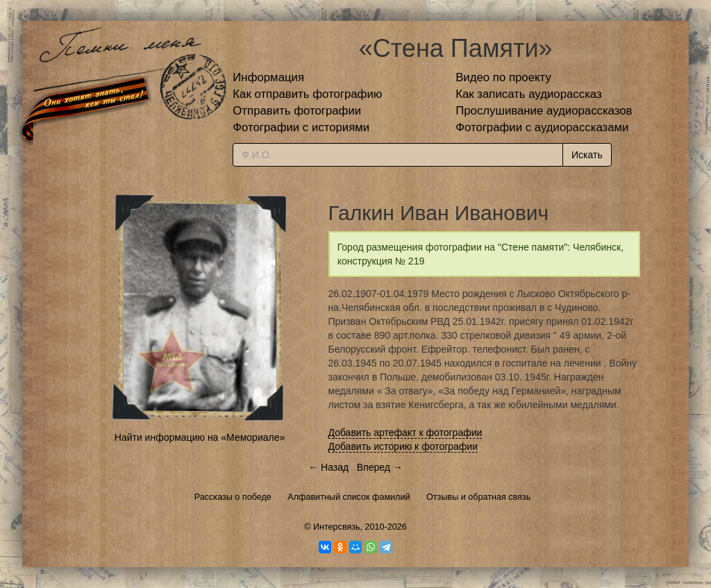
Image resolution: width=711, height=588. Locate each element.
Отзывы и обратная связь (478, 497)
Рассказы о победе (233, 497)
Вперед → (380, 467)
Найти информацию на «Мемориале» (200, 437)
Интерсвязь (337, 527)
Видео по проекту (503, 77)
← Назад (328, 467)
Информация (268, 77)
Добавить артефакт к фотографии (405, 432)
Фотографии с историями (301, 127)
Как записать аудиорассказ (529, 94)
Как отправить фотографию (307, 94)
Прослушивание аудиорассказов (544, 111)
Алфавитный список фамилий (349, 497)
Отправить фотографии (297, 111)
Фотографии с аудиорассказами (542, 127)
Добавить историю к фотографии (403, 446)
